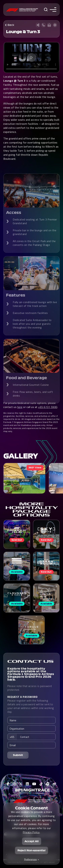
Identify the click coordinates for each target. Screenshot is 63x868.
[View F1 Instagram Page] (14, 784)
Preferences (30, 859)
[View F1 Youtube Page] (34, 784)
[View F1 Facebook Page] (8, 784)
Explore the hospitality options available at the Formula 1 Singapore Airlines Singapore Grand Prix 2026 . (31, 674)
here (11, 679)
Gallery (21, 456)
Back (11, 25)
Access (14, 219)
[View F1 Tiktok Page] (41, 784)
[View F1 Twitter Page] (21, 784)
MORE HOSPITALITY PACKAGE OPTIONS (32, 510)
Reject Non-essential (32, 850)
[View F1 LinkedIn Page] (27, 784)
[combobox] (13, 737)
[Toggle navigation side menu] (52, 10)
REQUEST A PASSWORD (22, 697)
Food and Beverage (26, 384)
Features (16, 302)
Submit (18, 755)
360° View (35, 468)
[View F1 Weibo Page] (55, 784)
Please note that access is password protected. (30, 688)
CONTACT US (30, 661)
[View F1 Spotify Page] (48, 784)
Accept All (32, 841)
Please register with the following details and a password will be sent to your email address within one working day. (31, 704)
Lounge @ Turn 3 (23, 32)
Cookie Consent (32, 808)
